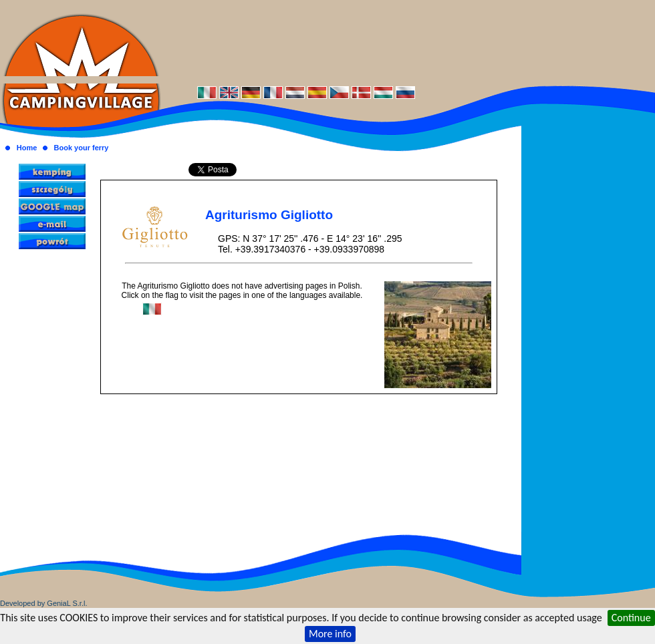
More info (330, 634)
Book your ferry (82, 148)
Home (27, 148)
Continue (631, 618)
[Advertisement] (408, 42)
